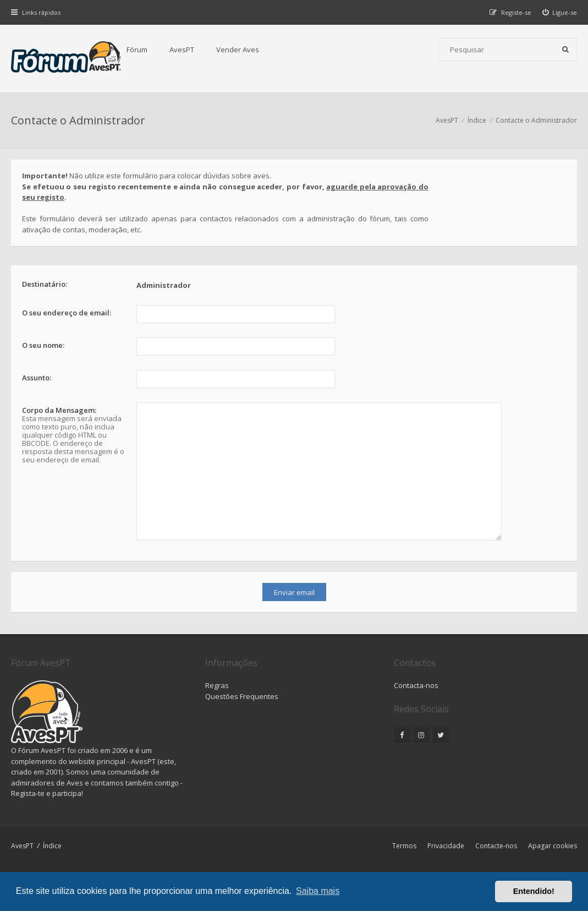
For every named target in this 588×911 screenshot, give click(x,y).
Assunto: (37, 378)
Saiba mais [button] (318, 891)
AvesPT (182, 50)
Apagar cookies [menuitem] (553, 846)
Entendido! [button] (534, 891)
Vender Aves (238, 50)
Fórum (137, 50)
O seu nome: (43, 345)
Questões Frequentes (242, 696)
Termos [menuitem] (404, 846)
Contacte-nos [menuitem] (496, 846)
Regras (217, 685)
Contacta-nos (416, 685)
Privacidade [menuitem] (446, 846)
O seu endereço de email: (67, 313)
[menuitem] (560, 12)
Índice (52, 846)
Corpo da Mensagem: (59, 410)
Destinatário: (45, 284)
